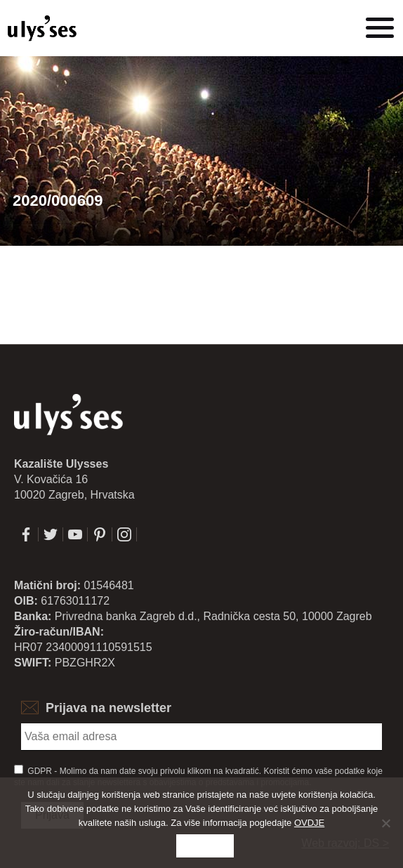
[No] (385, 823)
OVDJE (309, 823)
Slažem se (205, 846)
